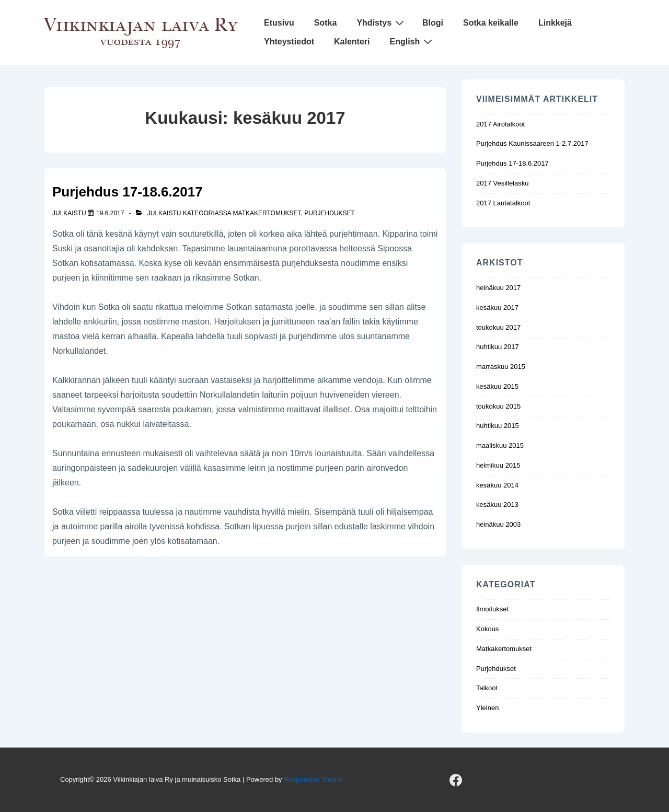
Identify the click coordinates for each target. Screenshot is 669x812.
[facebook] (455, 780)
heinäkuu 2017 (498, 288)
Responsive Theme (313, 779)
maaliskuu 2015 (500, 445)
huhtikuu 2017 (498, 347)
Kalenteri (352, 42)
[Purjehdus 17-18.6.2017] (110, 213)
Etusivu (279, 23)
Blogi (433, 23)
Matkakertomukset (267, 213)
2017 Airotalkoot (500, 124)
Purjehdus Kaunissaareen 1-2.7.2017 (532, 143)
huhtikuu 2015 (498, 426)
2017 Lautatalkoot (503, 203)
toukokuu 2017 (498, 327)
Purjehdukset (330, 213)
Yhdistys (382, 23)
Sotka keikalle (491, 23)
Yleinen (487, 708)
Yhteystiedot (289, 42)
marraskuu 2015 (501, 367)
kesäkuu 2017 (497, 308)
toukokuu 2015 (498, 406)
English (412, 42)
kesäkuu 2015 (497, 386)
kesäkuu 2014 (497, 485)
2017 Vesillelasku (502, 183)
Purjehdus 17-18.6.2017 (128, 192)
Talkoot (487, 688)
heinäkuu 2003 (498, 524)
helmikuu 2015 (498, 465)
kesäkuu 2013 (497, 504)
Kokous (487, 629)
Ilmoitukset (492, 609)
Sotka (326, 23)
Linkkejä (555, 23)
